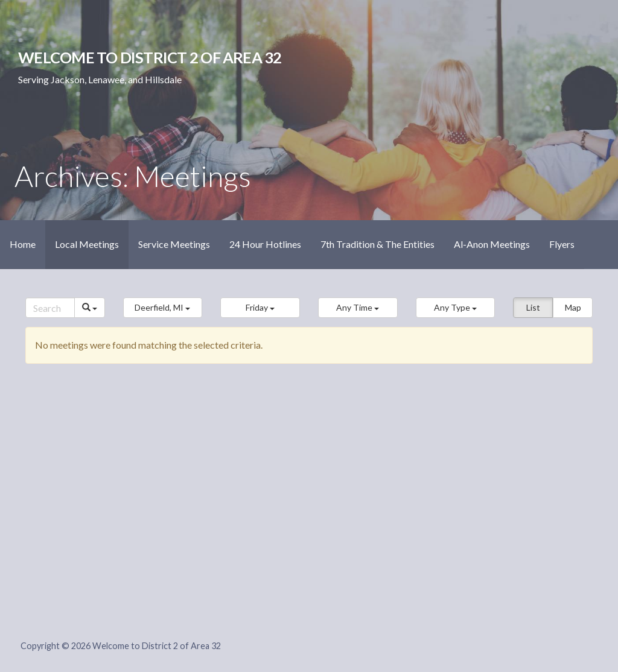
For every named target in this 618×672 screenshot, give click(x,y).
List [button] (533, 307)
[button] (163, 308)
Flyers (562, 244)
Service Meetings (174, 244)
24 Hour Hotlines (265, 244)
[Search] (50, 308)
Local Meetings (87, 244)
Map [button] (573, 307)
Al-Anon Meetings (492, 244)
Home (23, 244)
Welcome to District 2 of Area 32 (150, 57)
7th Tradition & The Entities (377, 244)
